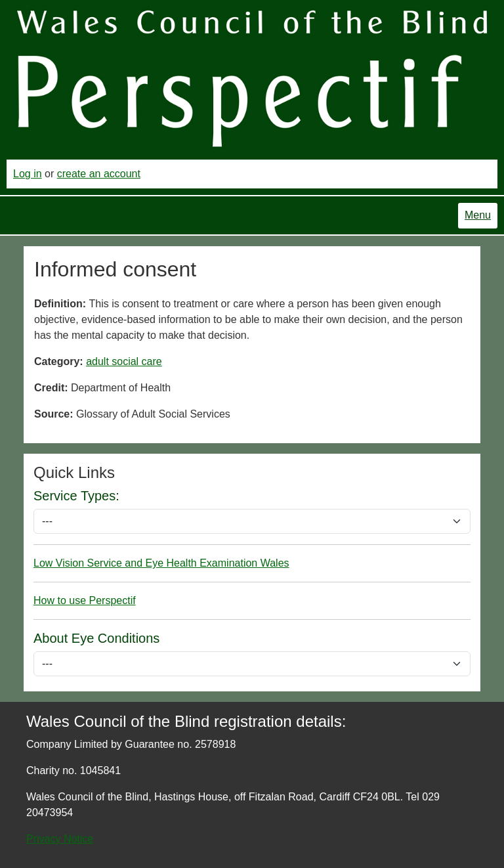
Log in (28, 174)
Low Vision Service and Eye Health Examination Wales (161, 563)
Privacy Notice (60, 839)
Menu (478, 215)
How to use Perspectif (85, 600)
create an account (99, 174)
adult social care (124, 361)
